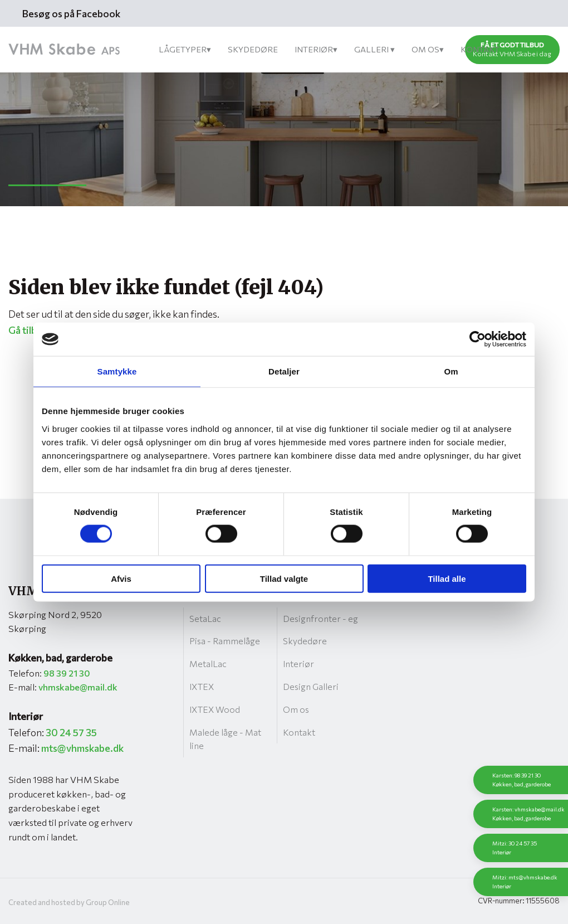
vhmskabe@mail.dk (78, 687)
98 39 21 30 (67, 673)
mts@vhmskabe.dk (82, 748)
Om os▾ (428, 49)
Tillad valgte (284, 578)
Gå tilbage (31, 330)
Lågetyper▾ (185, 49)
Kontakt (480, 49)
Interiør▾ (316, 49)
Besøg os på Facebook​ (71, 13)
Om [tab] (451, 371)
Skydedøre (253, 49)
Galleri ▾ (374, 49)
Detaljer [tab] (284, 371)
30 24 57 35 (71, 732)
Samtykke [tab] (117, 371)
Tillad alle (447, 578)
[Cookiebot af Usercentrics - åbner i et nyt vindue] (478, 339)
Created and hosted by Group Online (69, 902)
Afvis (121, 578)
